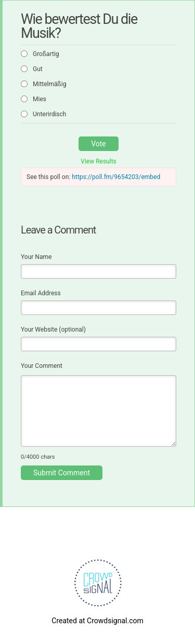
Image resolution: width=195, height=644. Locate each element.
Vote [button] (99, 144)
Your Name (36, 257)
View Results (99, 161)
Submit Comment (62, 473)
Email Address (41, 293)
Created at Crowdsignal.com (97, 621)
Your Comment (42, 366)
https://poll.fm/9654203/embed (116, 177)
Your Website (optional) (53, 330)
